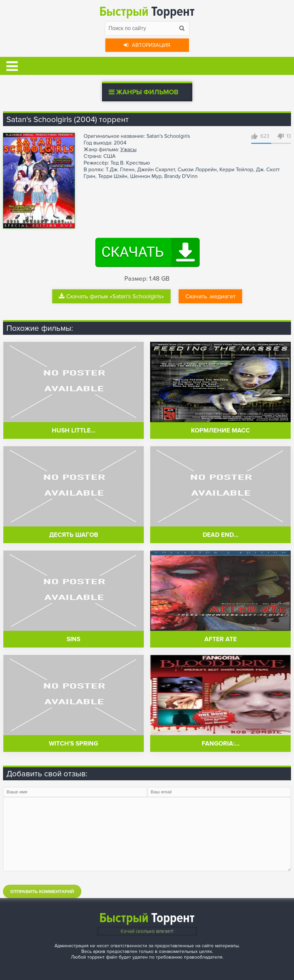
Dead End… (221, 535)
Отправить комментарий (42, 892)
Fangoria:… (221, 744)
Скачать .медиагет (210, 296)
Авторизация (147, 45)
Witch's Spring (73, 744)
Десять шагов (74, 535)
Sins (73, 639)
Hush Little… (74, 431)
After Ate (221, 639)
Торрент (147, 12)
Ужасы (128, 150)
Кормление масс (220, 431)
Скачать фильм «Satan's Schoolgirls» (111, 296)
